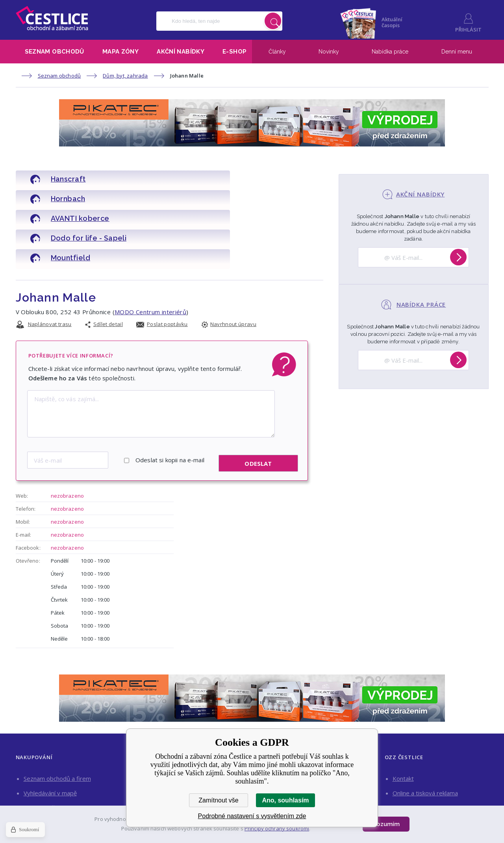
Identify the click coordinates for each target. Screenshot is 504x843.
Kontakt (403, 736)
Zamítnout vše (218, 800)
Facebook (460, 788)
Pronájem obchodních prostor (433, 765)
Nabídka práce (390, 52)
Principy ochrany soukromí (277, 828)
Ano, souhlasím (285, 800)
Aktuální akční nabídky (52, 765)
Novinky (329, 52)
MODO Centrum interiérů (150, 272)
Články (277, 52)
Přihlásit (468, 30)
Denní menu (457, 52)
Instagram (412, 788)
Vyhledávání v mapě (50, 750)
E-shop (234, 52)
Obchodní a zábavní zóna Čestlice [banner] (52, 18)
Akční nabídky (181, 52)
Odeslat (258, 421)
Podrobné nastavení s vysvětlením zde (252, 816)
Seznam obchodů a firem (57, 736)
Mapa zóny (120, 52)
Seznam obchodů (55, 52)
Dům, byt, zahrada (125, 76)
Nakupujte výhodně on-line (59, 780)
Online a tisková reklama (425, 750)
